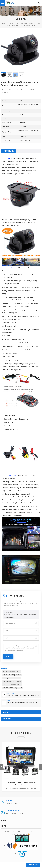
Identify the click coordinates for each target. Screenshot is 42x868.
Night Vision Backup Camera (12, 675)
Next (41, 767)
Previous (1, 767)
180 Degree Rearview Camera (12, 681)
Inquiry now (33, 865)
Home (4, 23)
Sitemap (33, 832)
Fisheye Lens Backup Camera (12, 685)
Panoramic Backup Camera (11, 672)
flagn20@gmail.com (17, 814)
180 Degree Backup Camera (11, 678)
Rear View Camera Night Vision (12, 688)
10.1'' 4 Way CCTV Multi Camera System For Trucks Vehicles (21, 784)
